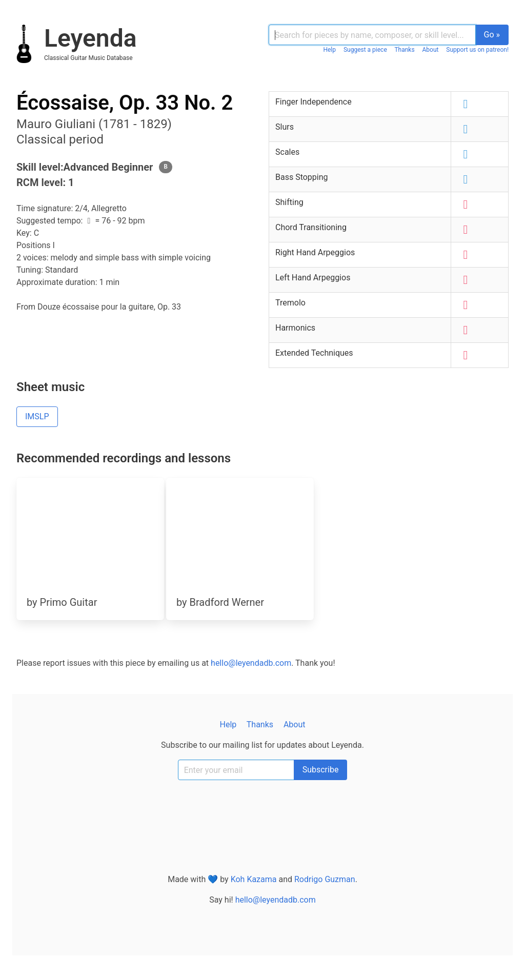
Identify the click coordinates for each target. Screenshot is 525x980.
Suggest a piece (365, 50)
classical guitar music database (88, 58)
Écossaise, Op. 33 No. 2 (125, 103)
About (431, 50)
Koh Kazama (254, 879)
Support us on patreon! (477, 50)
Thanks (404, 50)
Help (329, 50)
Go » (492, 35)
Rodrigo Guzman (325, 879)
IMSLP (37, 416)
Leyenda (90, 38)
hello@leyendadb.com (251, 663)
